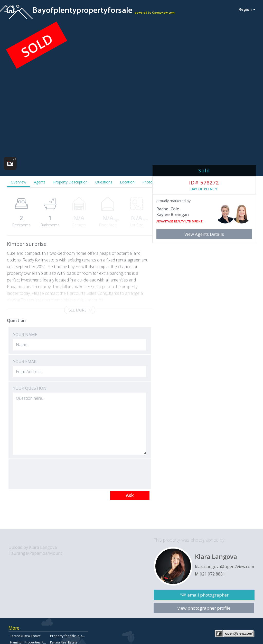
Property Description (70, 182)
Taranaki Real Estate (25, 636)
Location (127, 182)
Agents (40, 182)
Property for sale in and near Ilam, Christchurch (86, 636)
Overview (18, 182)
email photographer (208, 595)
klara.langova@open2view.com (224, 567)
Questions (104, 182)
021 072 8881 (212, 574)
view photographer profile (204, 608)
